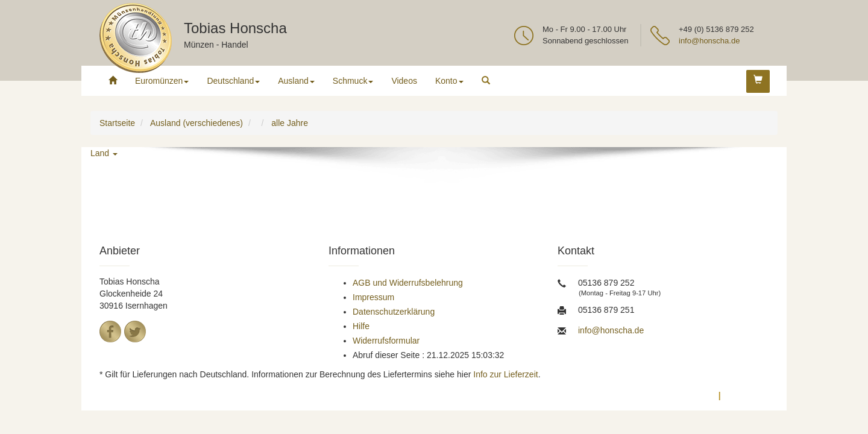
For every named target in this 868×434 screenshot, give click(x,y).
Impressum (373, 297)
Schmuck (353, 81)
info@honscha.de (709, 41)
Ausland (296, 81)
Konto (449, 81)
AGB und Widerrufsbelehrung (408, 283)
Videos (404, 81)
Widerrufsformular (386, 341)
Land (104, 153)
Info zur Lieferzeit (505, 374)
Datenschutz (687, 395)
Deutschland (233, 81)
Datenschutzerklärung (394, 312)
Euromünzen (162, 81)
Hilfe (361, 326)
